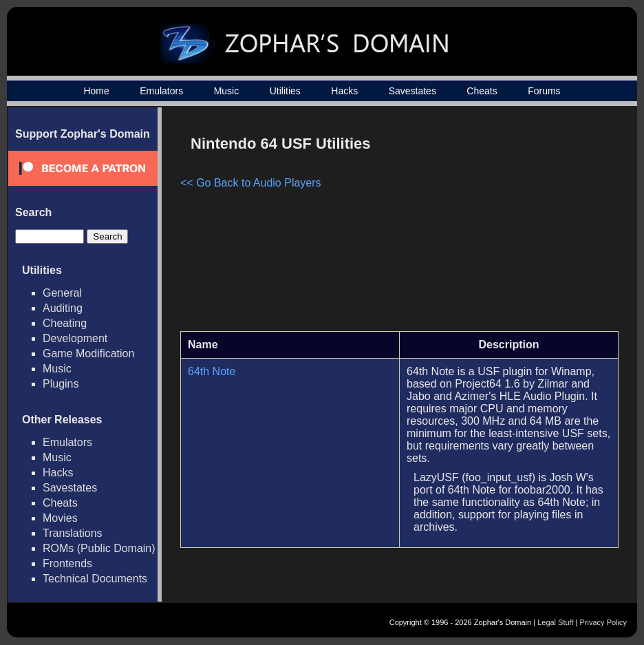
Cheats (482, 91)
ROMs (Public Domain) (99, 548)
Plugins (61, 384)
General (62, 293)
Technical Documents (95, 579)
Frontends (67, 563)
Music (227, 91)
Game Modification (88, 353)
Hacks (344, 91)
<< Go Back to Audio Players (251, 183)
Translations (73, 533)
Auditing (63, 308)
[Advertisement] (502, 224)
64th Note (212, 371)
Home (96, 91)
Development (75, 338)
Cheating (65, 323)
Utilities (285, 91)
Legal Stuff (555, 622)
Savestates (412, 91)
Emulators (161, 91)
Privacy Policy (603, 622)
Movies (60, 518)
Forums (544, 91)
